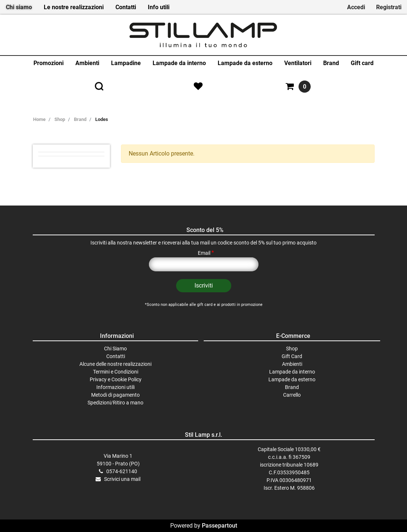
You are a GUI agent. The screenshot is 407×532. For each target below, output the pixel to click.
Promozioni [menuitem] (49, 63)
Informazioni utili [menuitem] (115, 387)
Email (206, 253)
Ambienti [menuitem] (87, 63)
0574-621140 (122, 471)
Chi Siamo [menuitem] (115, 349)
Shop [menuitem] (292, 349)
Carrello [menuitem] (292, 395)
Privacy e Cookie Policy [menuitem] (116, 379)
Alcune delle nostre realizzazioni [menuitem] (115, 364)
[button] (204, 286)
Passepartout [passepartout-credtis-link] (219, 526)
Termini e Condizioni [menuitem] (116, 372)
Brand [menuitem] (331, 63)
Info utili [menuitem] (159, 7)
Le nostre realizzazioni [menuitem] (74, 7)
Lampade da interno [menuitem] (179, 63)
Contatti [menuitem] (126, 7)
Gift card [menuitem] (362, 63)
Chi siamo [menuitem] (19, 7)
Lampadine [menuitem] (126, 63)
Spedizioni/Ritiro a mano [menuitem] (115, 403)
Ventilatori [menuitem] (298, 63)
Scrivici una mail (122, 479)
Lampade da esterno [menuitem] (245, 63)
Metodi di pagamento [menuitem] (115, 395)
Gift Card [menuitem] (292, 356)
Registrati (389, 7)
